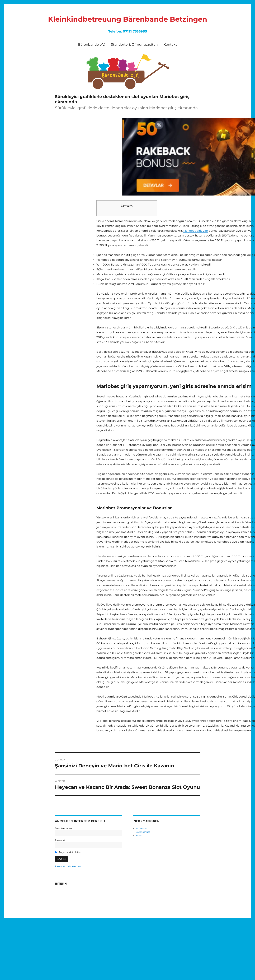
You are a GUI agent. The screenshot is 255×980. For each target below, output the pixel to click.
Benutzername (64, 828)
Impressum (142, 828)
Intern (139, 835)
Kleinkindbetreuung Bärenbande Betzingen (128, 19)
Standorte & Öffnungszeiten (134, 44)
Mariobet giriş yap (196, 231)
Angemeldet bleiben (69, 852)
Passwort (60, 840)
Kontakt (170, 44)
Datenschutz (143, 832)
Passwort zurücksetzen (68, 866)
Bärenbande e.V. (92, 44)
